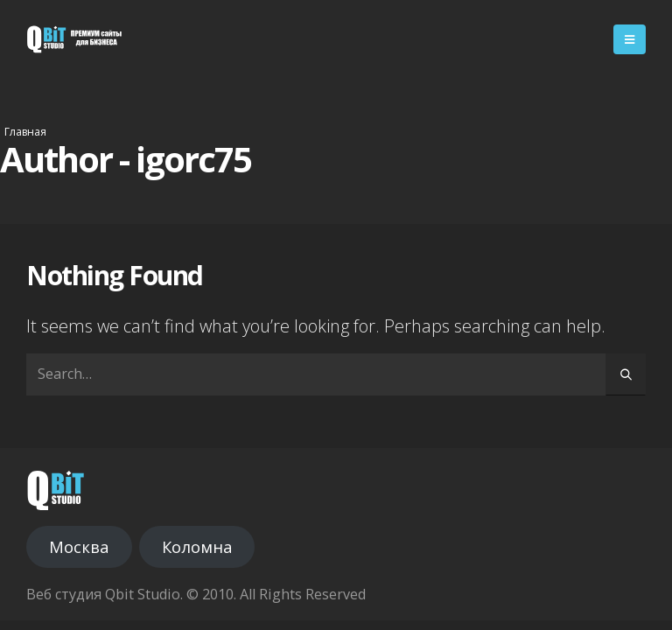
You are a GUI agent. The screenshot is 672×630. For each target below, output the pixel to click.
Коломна (197, 547)
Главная (25, 132)
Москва (79, 547)
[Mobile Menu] (630, 39)
